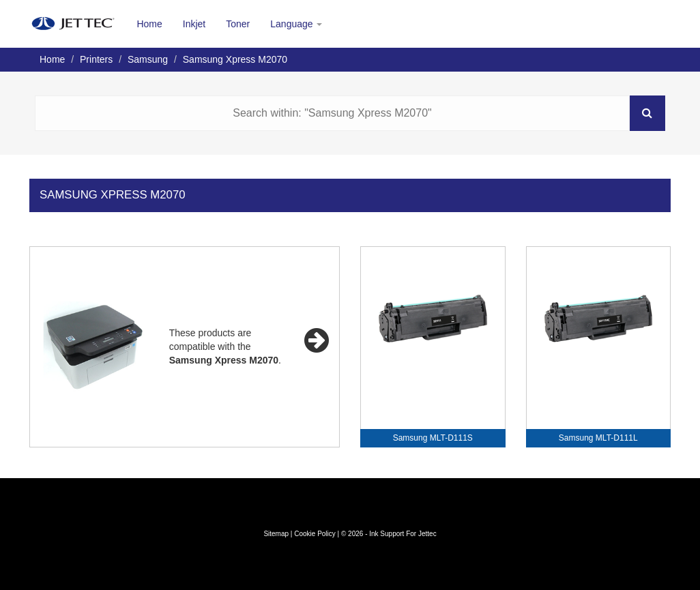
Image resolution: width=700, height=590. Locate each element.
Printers (96, 59)
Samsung (148, 59)
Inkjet (194, 24)
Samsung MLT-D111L (598, 438)
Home (149, 24)
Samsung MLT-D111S (433, 438)
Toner (238, 24)
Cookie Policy (315, 534)
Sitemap (276, 534)
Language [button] (296, 24)
